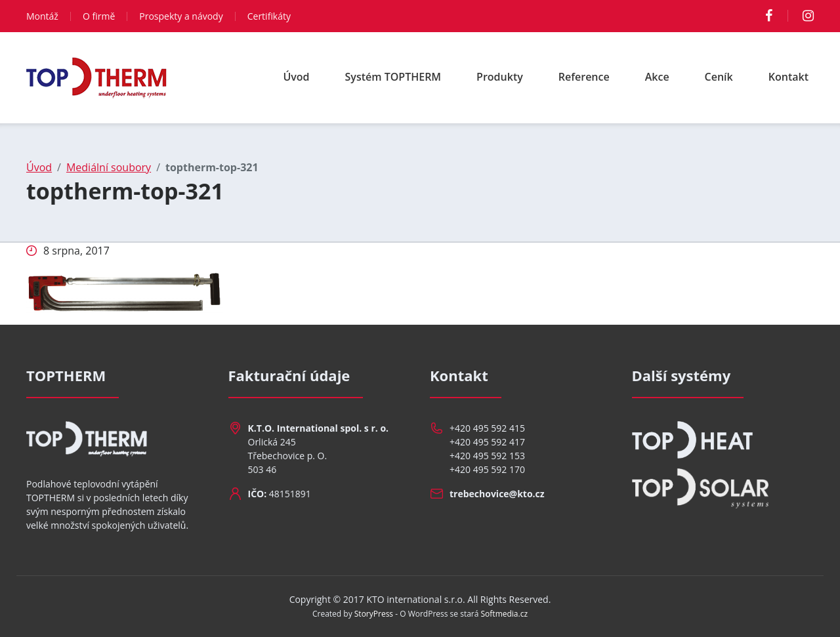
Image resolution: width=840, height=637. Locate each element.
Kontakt (788, 77)
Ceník (719, 77)
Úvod (296, 77)
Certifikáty (269, 16)
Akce (657, 77)
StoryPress (374, 614)
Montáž (42, 16)
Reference (584, 77)
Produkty (500, 77)
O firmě (99, 16)
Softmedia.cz (505, 614)
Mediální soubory (109, 167)
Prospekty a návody (181, 16)
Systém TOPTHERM (393, 77)
